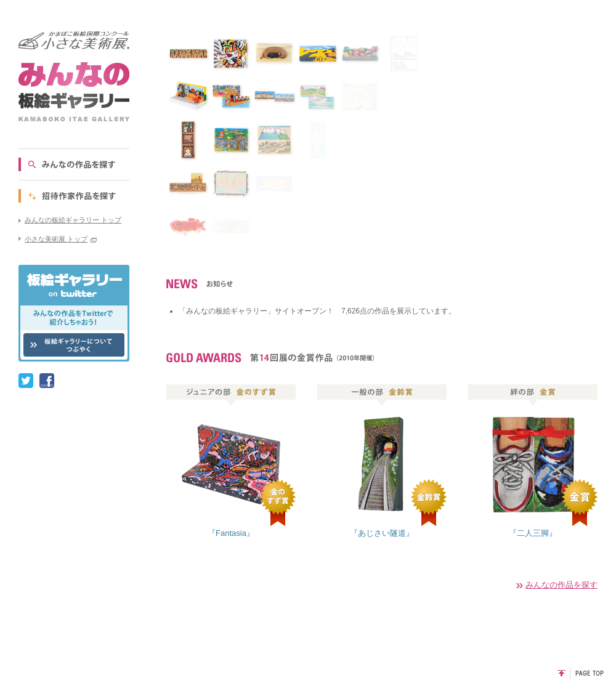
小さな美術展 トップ (56, 239)
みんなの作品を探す (561, 585)
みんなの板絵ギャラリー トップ (73, 220)
